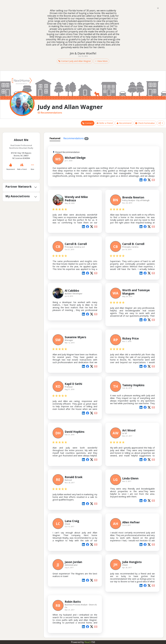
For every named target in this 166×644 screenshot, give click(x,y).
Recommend (124, 123)
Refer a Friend (105, 123)
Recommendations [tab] (76, 138)
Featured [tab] (55, 138)
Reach (90, 642)
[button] (161, 123)
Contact (88, 123)
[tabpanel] (104, 389)
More (32, 169)
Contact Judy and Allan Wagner (75, 61)
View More (101, 61)
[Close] (158, 8)
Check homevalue (145, 123)
